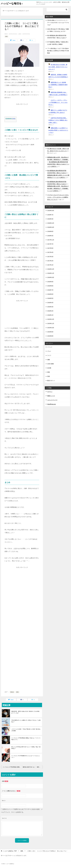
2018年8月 (50, 231)
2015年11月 (51, 323)
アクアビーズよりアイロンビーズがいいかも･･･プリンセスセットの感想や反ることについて (58, 197)
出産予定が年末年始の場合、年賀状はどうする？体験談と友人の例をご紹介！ (58, 120)
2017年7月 (50, 244)
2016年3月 (50, 307)
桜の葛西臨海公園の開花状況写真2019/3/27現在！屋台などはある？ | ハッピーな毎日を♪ (58, 164)
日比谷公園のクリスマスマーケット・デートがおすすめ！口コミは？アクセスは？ (58, 23)
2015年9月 (50, 332)
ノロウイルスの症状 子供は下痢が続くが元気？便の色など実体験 (26, 730)
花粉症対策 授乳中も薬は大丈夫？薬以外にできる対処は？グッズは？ (25, 712)
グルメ (49, 351)
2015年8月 (50, 336)
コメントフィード (52, 400)
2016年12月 (51, 269)
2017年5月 (50, 248)
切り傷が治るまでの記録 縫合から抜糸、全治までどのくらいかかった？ (58, 67)
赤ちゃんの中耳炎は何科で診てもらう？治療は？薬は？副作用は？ (26, 748)
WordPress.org (52, 404)
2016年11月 (51, 273)
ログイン (50, 392)
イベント (50, 347)
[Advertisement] (22, 110)
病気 (6, 36)
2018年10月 (51, 227)
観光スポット (51, 381)
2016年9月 (50, 282)
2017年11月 (51, 240)
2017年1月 (50, 265)
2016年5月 (50, 298)
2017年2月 (50, 261)
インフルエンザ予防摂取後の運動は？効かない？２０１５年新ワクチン (26, 739)
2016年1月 (50, 315)
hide (14, 119)
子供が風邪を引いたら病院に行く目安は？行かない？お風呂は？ (26, 721)
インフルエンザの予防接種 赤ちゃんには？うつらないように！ (26, 757)
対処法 (12, 692)
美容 (49, 376)
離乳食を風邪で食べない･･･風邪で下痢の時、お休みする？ (33, 767)
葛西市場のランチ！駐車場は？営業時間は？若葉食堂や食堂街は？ (58, 85)
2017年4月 (50, 252)
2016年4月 (50, 303)
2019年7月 (50, 215)
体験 (49, 360)
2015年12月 (51, 319)
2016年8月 (50, 286)
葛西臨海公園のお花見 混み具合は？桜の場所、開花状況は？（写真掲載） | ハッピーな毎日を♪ (58, 188)
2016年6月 (50, 294)
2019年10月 (51, 211)
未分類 (49, 368)
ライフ (49, 355)
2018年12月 (51, 223)
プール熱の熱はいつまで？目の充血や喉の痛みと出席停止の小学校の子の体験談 (58, 51)
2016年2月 (50, 311)
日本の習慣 (50, 364)
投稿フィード (51, 396)
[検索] (57, 10)
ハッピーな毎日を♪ (13, 3)
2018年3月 (50, 236)
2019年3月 (50, 219)
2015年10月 (51, 328)
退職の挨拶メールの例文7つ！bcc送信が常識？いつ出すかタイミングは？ (58, 130)
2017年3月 (50, 257)
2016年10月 (51, 277)
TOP (10, 851)
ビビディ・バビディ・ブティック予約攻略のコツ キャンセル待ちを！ (58, 102)
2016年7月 (50, 290)
